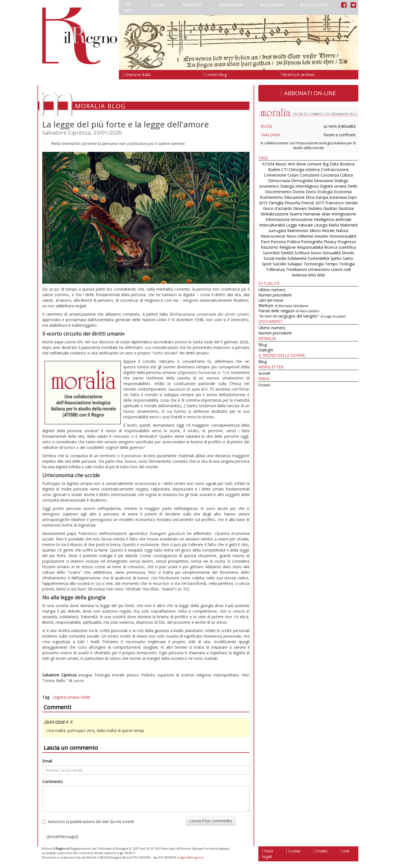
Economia (343, 192)
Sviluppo (295, 264)
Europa (322, 197)
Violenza (299, 275)
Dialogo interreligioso (300, 186)
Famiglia (276, 203)
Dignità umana (66, 697)
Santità (287, 253)
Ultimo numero (272, 290)
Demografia (302, 181)
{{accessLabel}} (313, 5)
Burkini (274, 169)
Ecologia (325, 192)
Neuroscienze (273, 236)
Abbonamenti (230, 5)
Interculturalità (272, 225)
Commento (52, 782)
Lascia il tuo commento (211, 821)
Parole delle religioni (289, 311)
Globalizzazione (275, 214)
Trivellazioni (296, 269)
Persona (279, 242)
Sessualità (332, 253)
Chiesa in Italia (137, 75)
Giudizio (330, 208)
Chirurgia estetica (304, 169)
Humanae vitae (317, 214)
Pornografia (312, 242)
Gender (352, 203)
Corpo (293, 175)
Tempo (331, 264)
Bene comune (309, 164)
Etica (310, 197)
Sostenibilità (318, 258)
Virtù (312, 275)
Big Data (331, 164)
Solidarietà (297, 258)
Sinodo (348, 253)
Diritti (85, 697)
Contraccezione (335, 169)
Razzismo (270, 247)
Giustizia (346, 208)
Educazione (294, 197)
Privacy (330, 242)
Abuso (281, 164)
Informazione (278, 219)
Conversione (275, 175)
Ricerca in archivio (298, 75)
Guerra (296, 214)
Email (47, 761)
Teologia (347, 264)
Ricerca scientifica (340, 247)
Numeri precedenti (275, 295)
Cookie (293, 851)
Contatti (157, 5)
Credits (321, 851)
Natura (342, 231)
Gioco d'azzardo (278, 208)
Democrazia (279, 181)
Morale (328, 231)
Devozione (324, 181)
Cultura (346, 175)
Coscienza (330, 175)
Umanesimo (319, 269)
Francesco (335, 203)
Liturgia (321, 225)
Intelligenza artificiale (333, 219)
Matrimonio (298, 231)
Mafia (334, 225)
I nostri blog (215, 75)
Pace (265, 242)
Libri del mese (271, 300)
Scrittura (302, 253)
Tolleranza (276, 269)
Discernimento (278, 192)
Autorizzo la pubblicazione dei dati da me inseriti (88, 822)
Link (345, 851)
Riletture (283, 305)
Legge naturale (300, 225)
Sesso (316, 253)
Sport (267, 264)
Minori (315, 231)
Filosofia (292, 203)
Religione (288, 247)
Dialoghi (270, 135)
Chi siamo (129, 7)
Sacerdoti (271, 253)
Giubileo (315, 208)
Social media (275, 258)
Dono (311, 192)
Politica (293, 242)
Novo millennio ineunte (307, 236)
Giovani (300, 208)
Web (321, 275)
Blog (267, 126)
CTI (284, 169)
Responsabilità (310, 247)
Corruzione (310, 175)
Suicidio (280, 264)
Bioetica (347, 164)
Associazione (271, 5)
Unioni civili (341, 269)
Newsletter (191, 5)
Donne (299, 192)
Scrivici (264, 385)
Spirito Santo (342, 258)
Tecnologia (314, 264)
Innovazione (302, 219)
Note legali (268, 854)
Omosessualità (343, 236)
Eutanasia (338, 197)
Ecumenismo (271, 197)
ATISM (268, 164)
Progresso (347, 242)
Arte (292, 164)
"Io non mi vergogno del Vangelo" (302, 316)
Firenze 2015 (313, 203)
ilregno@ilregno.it (190, 857)
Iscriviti (264, 373)
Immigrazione (344, 214)
